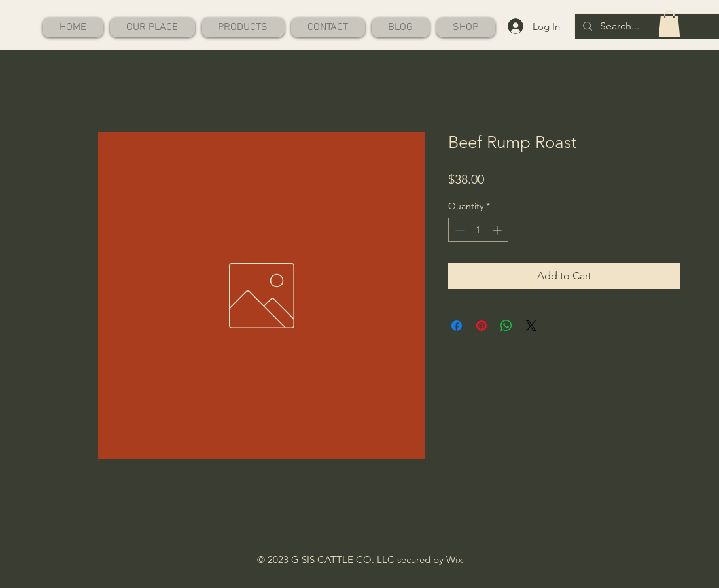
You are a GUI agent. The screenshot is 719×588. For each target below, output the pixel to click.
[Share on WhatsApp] (506, 326)
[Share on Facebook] (457, 326)
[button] (669, 24)
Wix (454, 560)
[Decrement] (458, 230)
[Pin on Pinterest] (482, 326)
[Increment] (498, 230)
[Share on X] (531, 326)
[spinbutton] (478, 230)
